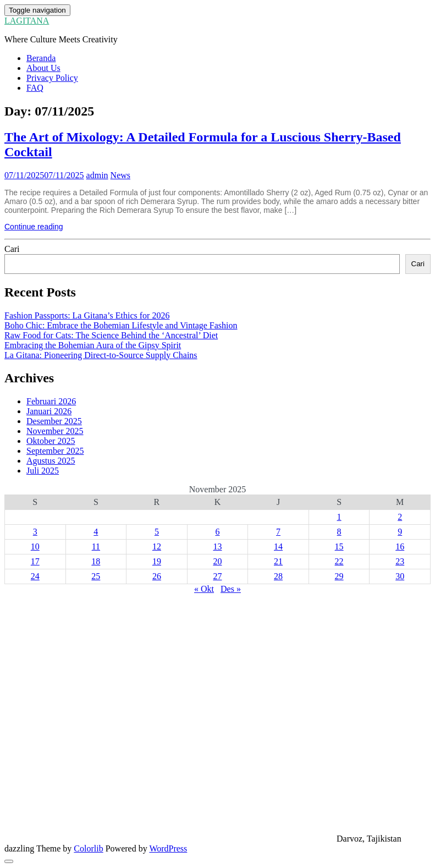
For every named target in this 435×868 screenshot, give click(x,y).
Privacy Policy (52, 78)
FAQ (35, 88)
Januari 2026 (49, 411)
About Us (43, 68)
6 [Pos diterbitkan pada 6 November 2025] (217, 532)
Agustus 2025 (51, 461)
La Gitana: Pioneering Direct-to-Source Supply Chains (101, 355)
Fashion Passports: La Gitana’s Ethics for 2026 (87, 315)
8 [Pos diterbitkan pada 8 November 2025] (339, 532)
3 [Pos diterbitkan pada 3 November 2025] (35, 532)
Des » (231, 589)
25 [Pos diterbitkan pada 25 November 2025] (96, 576)
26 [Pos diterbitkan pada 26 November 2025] (157, 576)
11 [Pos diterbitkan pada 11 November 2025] (96, 546)
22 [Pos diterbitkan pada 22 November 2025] (339, 561)
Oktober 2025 (51, 441)
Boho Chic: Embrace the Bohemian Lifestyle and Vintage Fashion (121, 325)
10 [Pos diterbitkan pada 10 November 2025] (35, 546)
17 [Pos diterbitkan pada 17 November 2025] (35, 561)
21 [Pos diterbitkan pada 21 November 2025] (278, 561)
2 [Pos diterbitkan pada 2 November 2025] (400, 517)
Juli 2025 (43, 471)
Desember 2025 (54, 421)
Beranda (41, 58)
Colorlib (88, 848)
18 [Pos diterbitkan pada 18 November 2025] (96, 561)
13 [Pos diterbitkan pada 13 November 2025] (217, 546)
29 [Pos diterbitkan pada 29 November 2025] (339, 576)
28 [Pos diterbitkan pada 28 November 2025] (278, 576)
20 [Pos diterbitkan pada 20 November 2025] (217, 561)
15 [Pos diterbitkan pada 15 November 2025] (339, 546)
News (120, 175)
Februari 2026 (51, 401)
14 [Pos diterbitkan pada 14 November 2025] (278, 546)
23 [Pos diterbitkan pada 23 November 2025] (400, 561)
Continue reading (34, 227)
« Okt (204, 589)
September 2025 (55, 451)
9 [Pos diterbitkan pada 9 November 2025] (400, 532)
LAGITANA (27, 21)
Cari (12, 249)
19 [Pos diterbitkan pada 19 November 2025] (157, 561)
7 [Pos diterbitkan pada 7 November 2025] (278, 532)
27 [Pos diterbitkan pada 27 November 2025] (217, 576)
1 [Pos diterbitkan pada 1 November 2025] (339, 517)
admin (97, 175)
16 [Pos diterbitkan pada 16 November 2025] (400, 546)
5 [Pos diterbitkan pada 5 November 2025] (157, 532)
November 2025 (55, 431)
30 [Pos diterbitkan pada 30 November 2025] (400, 576)
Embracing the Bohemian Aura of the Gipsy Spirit (93, 345)
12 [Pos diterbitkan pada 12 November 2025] (157, 546)
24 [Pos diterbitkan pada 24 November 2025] (35, 576)
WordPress (168, 848)
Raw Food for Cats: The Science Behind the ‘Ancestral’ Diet (111, 335)
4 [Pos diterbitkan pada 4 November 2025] (96, 532)
